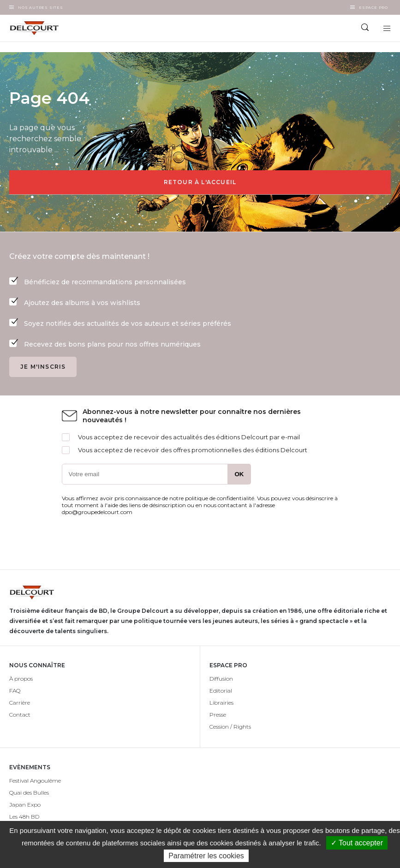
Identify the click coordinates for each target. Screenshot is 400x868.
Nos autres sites (41, 7)
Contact (20, 715)
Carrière (20, 703)
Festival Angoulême (35, 781)
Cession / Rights (230, 727)
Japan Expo (25, 805)
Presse (218, 715)
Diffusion (221, 679)
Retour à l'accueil (200, 182)
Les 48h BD (24, 817)
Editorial (221, 691)
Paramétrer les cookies (206, 856)
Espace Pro (373, 7)
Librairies (221, 703)
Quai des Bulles (29, 793)
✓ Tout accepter (357, 843)
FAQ (15, 691)
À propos (21, 679)
